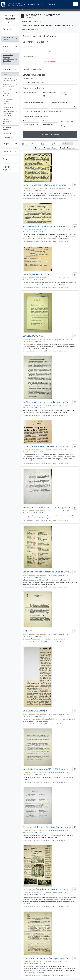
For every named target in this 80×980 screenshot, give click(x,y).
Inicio (25, 121)
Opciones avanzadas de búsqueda (40, 36)
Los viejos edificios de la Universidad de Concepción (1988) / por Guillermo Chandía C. (47, 889)
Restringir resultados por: (10, 19)
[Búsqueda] (50, 47)
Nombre (7, 70)
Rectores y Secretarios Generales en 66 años (45, 185)
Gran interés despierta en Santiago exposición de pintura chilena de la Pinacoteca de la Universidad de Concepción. (47, 958)
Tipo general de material (59, 103)
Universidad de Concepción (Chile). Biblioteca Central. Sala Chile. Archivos (10, 59)
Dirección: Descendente (68, 148)
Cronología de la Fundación (36, 274)
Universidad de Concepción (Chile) (10, 79)
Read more (27, 904)
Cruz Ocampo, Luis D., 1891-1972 (10, 85)
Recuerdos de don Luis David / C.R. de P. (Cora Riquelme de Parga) (47, 508)
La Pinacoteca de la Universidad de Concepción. (46, 402)
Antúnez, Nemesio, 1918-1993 (10, 122)
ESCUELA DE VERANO (33, 336)
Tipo (5, 159)
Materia (7, 151)
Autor (6, 46)
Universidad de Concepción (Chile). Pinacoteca (10, 102)
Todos (5, 34)
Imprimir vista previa (30, 144)
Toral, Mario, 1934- (10, 137)
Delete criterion (50, 62)
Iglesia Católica (10, 134)
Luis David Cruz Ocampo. (35, 711)
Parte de (7, 29)
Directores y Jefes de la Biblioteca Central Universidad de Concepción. (47, 827)
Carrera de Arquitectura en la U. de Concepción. (46, 446)
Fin (43, 121)
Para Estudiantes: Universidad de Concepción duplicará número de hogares (47, 226)
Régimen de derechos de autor (33, 103)
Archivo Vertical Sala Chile (10, 39)
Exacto (65, 128)
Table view (67, 144)
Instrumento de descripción (65, 93)
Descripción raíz (28, 79)
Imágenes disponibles (49, 92)
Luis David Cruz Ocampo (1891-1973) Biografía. (46, 769)
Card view (56, 144)
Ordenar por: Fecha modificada (46, 148)
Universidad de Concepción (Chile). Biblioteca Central (10, 93)
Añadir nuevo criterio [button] (33, 69)
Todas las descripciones (55, 111)
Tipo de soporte (7, 168)
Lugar (6, 144)
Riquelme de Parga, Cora (10, 128)
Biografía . (28, 631)
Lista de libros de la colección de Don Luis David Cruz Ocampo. (47, 572)
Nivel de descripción (29, 92)
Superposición (67, 126)
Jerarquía (45, 144)
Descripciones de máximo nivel (35, 111)
